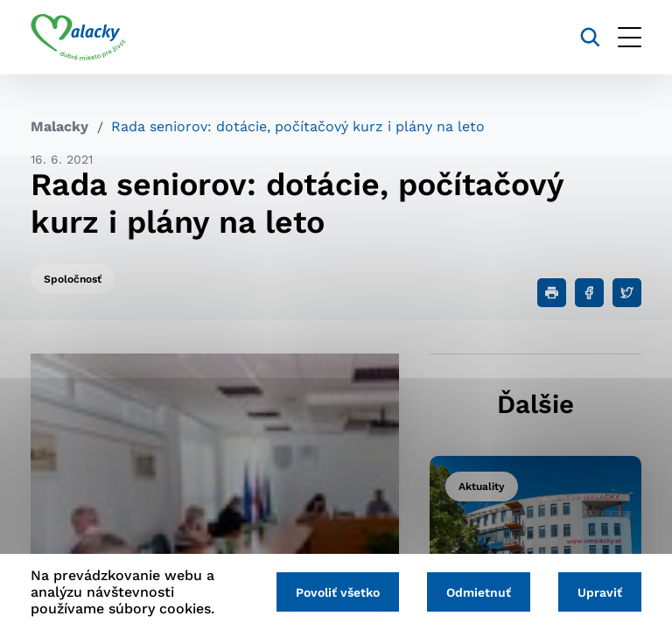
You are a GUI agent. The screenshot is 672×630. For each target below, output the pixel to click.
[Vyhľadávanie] (590, 37)
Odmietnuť (479, 592)
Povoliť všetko (338, 592)
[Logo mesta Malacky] (78, 38)
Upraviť (600, 592)
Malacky (59, 126)
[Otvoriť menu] (630, 37)
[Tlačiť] (552, 293)
